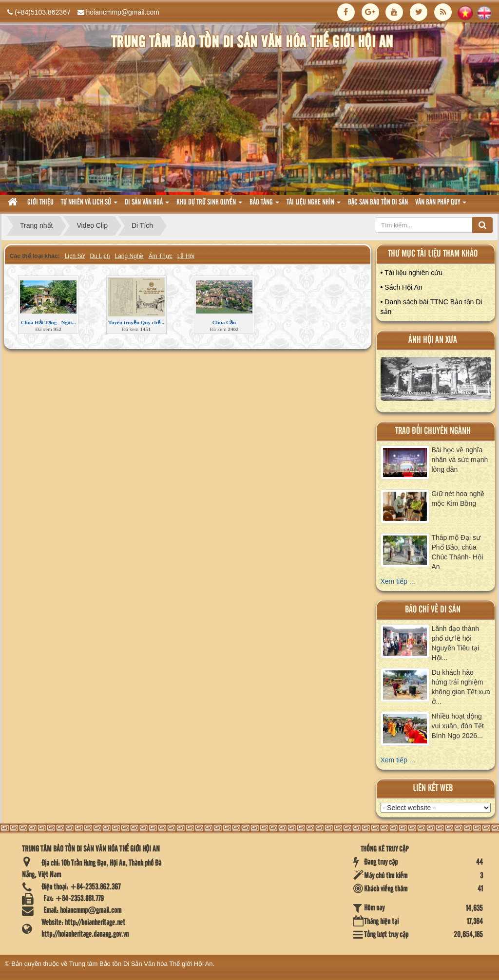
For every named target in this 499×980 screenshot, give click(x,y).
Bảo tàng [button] (264, 205)
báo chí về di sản (433, 610)
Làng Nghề (129, 256)
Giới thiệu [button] (40, 203)
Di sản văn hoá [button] (147, 205)
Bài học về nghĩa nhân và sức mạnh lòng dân (460, 460)
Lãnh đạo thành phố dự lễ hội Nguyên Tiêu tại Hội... (456, 643)
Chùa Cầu (224, 322)
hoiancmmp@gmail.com (123, 12)
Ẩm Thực (161, 256)
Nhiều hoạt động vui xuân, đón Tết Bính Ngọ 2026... (458, 726)
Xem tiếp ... (398, 581)
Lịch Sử (75, 256)
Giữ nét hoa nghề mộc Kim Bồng (458, 499)
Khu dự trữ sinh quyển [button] (209, 205)
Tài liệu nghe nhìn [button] (314, 205)
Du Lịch (100, 256)
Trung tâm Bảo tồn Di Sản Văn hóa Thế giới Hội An (141, 964)
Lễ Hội (186, 256)
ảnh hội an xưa (433, 340)
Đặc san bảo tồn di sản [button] (378, 203)
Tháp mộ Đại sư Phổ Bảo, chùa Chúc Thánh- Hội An (458, 552)
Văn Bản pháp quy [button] (441, 205)
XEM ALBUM (436, 381)
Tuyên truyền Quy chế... (136, 322)
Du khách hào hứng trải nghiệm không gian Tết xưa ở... (461, 687)
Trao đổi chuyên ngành (433, 431)
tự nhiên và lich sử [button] (89, 205)
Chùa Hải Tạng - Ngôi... (48, 322)
